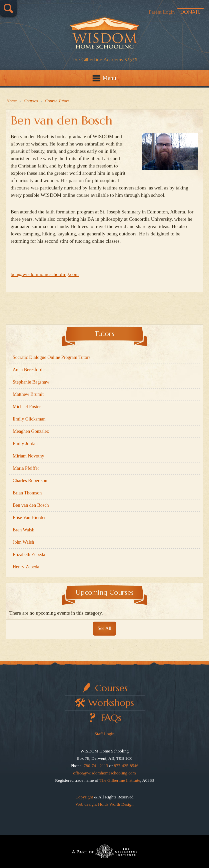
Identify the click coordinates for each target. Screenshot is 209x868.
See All (104, 628)
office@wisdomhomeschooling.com (104, 773)
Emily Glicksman (29, 419)
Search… (8, 8)
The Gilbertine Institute (120, 780)
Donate (190, 12)
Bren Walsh (23, 530)
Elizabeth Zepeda (29, 555)
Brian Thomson (27, 493)
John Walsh (23, 542)
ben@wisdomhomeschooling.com (45, 274)
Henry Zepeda (26, 567)
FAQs (111, 718)
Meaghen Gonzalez (31, 431)
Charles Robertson (30, 481)
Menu (110, 78)
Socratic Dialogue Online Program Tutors (51, 357)
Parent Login (162, 12)
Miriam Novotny (28, 456)
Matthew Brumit (28, 394)
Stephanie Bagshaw (31, 382)
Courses (111, 688)
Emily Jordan (25, 444)
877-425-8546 (126, 766)
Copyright (84, 797)
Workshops (111, 703)
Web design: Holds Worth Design (105, 804)
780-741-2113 (96, 766)
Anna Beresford (27, 370)
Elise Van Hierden (30, 518)
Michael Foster (27, 407)
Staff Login (104, 734)
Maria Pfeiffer (26, 468)
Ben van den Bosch (31, 505)
